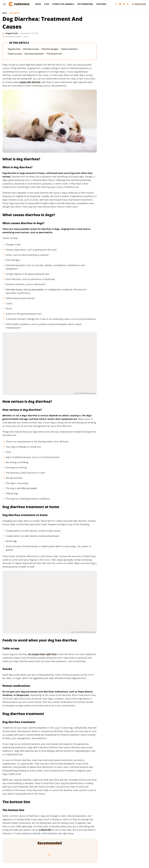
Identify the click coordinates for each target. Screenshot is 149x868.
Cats (47, 4)
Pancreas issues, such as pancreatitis (25, 289)
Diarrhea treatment (34, 54)
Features (101, 4)
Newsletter (139, 4)
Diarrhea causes (31, 49)
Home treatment (69, 49)
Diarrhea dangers (50, 49)
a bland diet (45, 830)
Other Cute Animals (63, 4)
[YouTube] (120, 4)
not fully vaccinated (27, 488)
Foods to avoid (15, 54)
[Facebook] (116, 4)
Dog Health (15, 13)
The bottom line (54, 54)
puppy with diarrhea (30, 82)
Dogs (38, 4)
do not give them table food (42, 654)
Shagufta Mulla (12, 33)
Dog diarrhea (14, 49)
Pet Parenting (85, 4)
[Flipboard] (124, 4)
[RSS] (128, 4)
